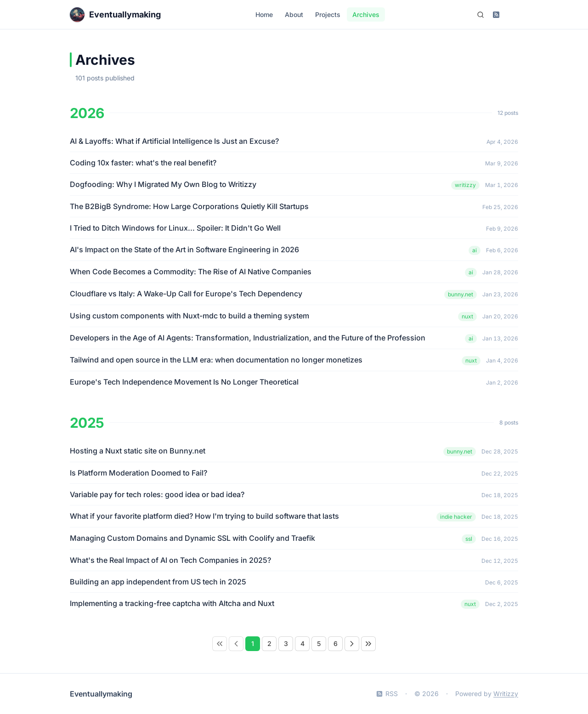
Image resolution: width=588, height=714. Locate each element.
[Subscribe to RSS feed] (496, 15)
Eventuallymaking (101, 694)
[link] (220, 644)
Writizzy (506, 694)
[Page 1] (253, 644)
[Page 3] (286, 644)
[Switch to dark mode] (512, 15)
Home (264, 14)
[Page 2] (269, 644)
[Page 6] (335, 644)
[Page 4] (302, 644)
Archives (366, 14)
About (294, 14)
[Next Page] (352, 644)
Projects (328, 14)
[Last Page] (368, 644)
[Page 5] (319, 644)
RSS (387, 694)
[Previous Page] (236, 644)
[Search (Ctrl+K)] (481, 15)
